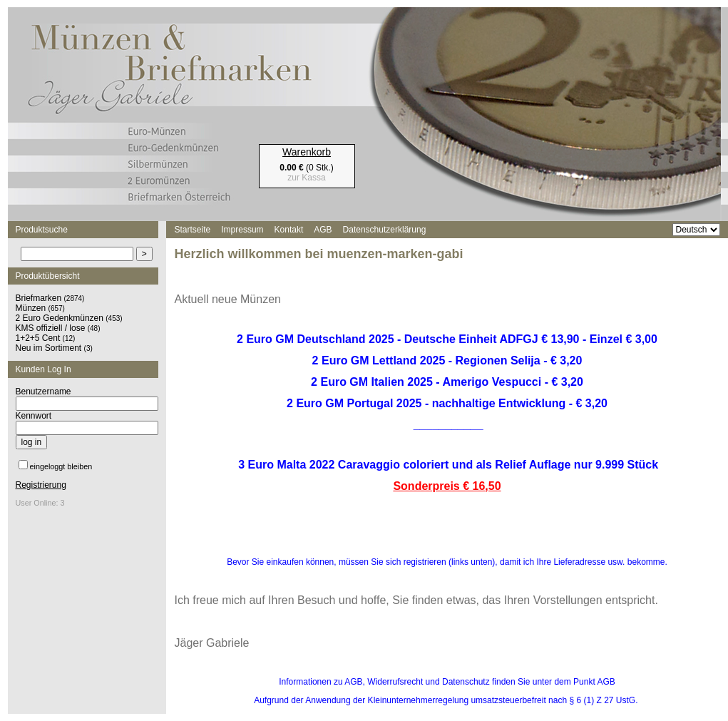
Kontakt (289, 230)
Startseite (193, 230)
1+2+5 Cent (38, 338)
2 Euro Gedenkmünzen (60, 318)
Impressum (242, 230)
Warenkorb (307, 152)
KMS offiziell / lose (51, 328)
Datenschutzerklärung (385, 230)
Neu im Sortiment (49, 348)
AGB (323, 230)
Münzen (31, 308)
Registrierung (41, 485)
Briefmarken (39, 298)
